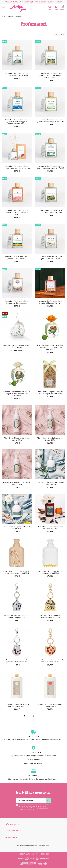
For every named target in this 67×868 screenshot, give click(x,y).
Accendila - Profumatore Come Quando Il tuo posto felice (17, 258)
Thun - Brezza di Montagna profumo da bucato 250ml (50, 483)
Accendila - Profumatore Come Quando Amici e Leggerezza (17, 302)
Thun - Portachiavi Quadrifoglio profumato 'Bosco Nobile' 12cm (50, 616)
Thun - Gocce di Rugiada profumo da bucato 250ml (17, 528)
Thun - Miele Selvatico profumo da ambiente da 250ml (50, 528)
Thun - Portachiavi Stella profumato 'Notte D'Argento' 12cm (17, 616)
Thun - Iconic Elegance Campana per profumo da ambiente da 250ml (17, 572)
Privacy (35, 846)
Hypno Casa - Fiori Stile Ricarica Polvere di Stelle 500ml (17, 705)
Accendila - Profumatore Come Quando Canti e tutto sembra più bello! (17, 212)
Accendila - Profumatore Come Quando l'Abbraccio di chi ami (50, 302)
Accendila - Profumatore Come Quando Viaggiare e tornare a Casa (17, 167)
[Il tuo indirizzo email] (31, 801)
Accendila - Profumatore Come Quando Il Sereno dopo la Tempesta (50, 121)
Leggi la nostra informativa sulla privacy (34, 809)
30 (62, 34)
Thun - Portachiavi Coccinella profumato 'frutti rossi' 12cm (17, 661)
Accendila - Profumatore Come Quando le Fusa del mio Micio (17, 74)
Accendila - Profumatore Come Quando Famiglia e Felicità (50, 258)
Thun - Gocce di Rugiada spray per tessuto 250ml (50, 439)
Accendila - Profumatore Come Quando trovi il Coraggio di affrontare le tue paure (17, 122)
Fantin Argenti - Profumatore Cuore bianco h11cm (17, 346)
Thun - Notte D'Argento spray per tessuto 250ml (17, 439)
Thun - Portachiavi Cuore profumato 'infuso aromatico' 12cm (50, 661)
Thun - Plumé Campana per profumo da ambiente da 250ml (50, 572)
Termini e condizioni (44, 846)
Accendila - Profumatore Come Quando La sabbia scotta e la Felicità (50, 167)
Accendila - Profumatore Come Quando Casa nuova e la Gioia (50, 211)
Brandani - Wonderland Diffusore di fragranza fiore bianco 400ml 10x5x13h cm (17, 394)
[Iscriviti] (48, 801)
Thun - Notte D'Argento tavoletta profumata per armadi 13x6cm (50, 393)
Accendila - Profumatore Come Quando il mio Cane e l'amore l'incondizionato (50, 75)
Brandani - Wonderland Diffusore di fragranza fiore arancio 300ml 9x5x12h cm (50, 347)
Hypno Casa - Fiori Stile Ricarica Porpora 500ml (50, 705)
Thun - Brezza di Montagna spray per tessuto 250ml (17, 483)
